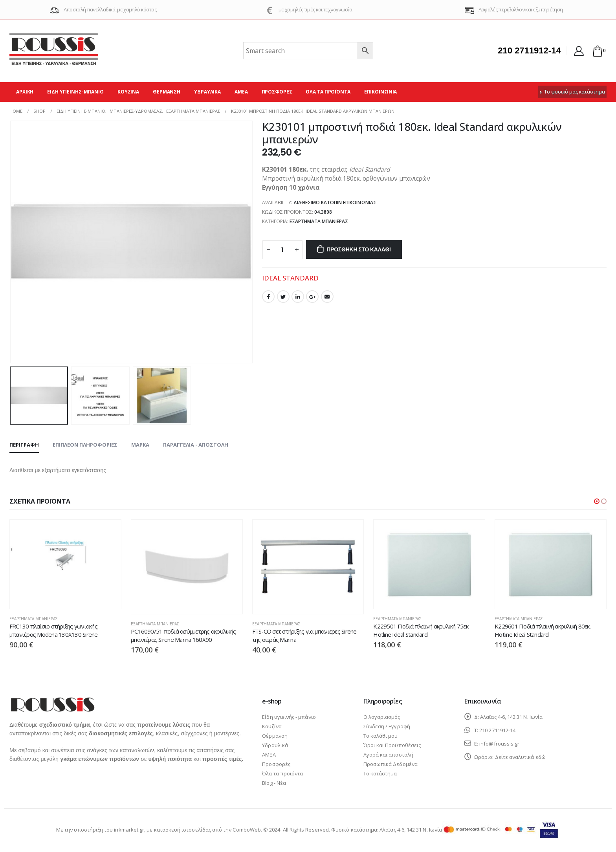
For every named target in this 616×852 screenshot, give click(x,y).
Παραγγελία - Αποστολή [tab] (196, 445)
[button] (597, 501)
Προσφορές (277, 92)
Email (327, 297)
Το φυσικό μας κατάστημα (572, 92)
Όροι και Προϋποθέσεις (392, 745)
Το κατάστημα (380, 773)
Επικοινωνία (381, 92)
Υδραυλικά (207, 92)
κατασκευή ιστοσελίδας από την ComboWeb (207, 830)
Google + (312, 297)
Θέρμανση (167, 92)
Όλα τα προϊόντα (328, 92)
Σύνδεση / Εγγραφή (387, 726)
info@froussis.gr (499, 744)
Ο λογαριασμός (382, 717)
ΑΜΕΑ (241, 92)
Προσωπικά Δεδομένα (390, 764)
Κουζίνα (128, 92)
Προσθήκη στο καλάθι (359, 249)
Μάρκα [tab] (140, 445)
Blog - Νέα (274, 783)
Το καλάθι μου (381, 736)
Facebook (268, 297)
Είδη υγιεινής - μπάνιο (289, 717)
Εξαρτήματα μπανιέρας (319, 221)
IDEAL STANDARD (290, 278)
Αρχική (25, 92)
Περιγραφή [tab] (24, 445)
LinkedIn (298, 297)
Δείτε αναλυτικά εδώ (520, 757)
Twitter (283, 297)
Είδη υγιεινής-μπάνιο (75, 92)
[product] (65, 564)
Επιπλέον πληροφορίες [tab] (85, 445)
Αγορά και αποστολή (388, 755)
